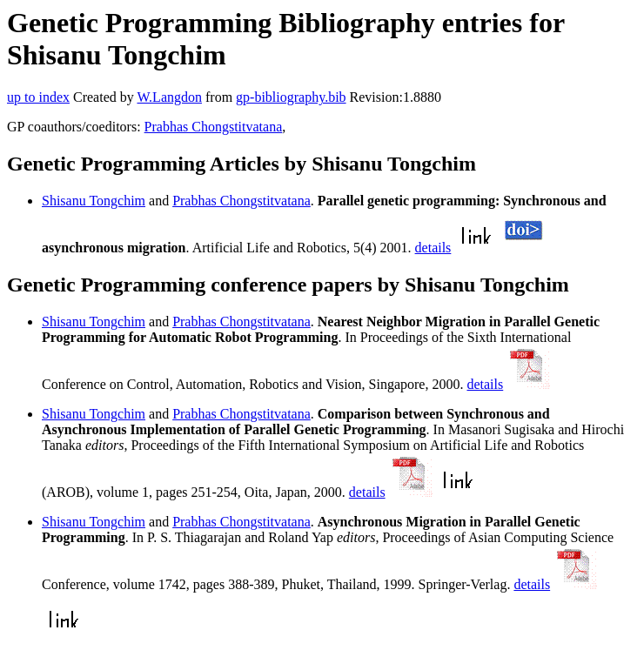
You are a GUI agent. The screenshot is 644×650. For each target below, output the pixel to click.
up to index (38, 97)
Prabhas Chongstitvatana (214, 127)
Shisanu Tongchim (94, 201)
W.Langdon (169, 97)
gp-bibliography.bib (291, 97)
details (433, 248)
